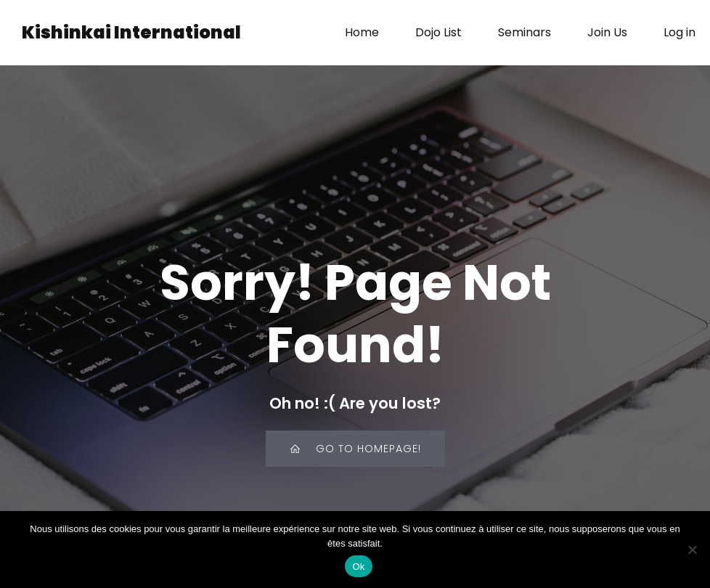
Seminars (525, 32)
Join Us (607, 32)
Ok (358, 567)
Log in (680, 32)
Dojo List (438, 32)
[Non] (692, 550)
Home (362, 32)
